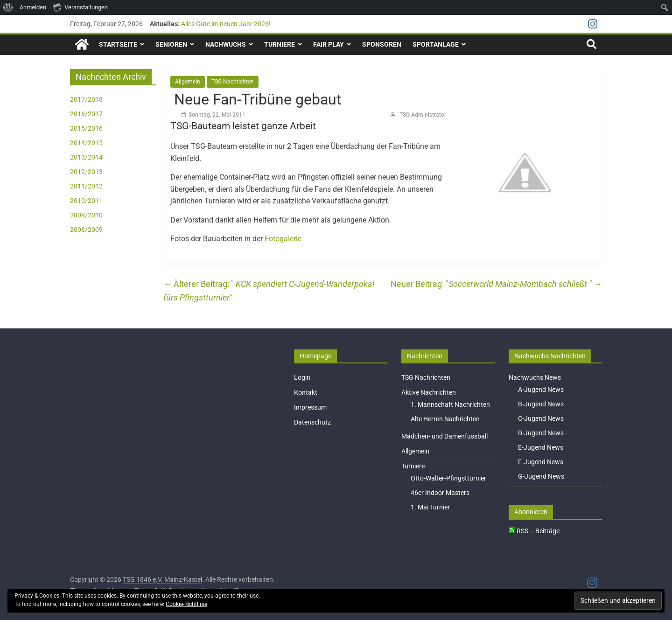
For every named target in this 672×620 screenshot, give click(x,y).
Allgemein (188, 82)
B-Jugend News (541, 404)
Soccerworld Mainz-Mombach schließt (525, 284)
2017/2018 (86, 99)
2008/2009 (86, 230)
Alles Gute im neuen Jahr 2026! (226, 24)
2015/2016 (86, 128)
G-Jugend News (541, 476)
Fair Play (329, 44)
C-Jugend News (541, 418)
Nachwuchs (226, 44)
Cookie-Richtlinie (186, 604)
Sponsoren (382, 44)
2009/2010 (86, 215)
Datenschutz (312, 422)
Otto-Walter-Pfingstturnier (448, 478)
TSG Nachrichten (233, 82)
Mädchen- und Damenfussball (444, 436)
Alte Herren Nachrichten (445, 419)
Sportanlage (436, 44)
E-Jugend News (541, 447)
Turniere (280, 44)
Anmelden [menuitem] (33, 7)
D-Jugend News (541, 433)
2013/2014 (86, 157)
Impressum (310, 407)
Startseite (118, 44)
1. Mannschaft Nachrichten (450, 404)
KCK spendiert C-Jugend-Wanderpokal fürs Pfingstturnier (269, 291)
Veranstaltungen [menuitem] (80, 7)
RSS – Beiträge (534, 531)
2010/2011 (86, 201)
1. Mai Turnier (430, 507)
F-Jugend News (541, 462)
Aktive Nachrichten (429, 392)
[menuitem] (8, 7)
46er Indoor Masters (440, 493)
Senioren (171, 44)
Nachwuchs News (535, 377)
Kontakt (306, 392)
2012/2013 (86, 172)
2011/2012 (86, 186)
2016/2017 (86, 114)
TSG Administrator (423, 115)
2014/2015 (86, 143)
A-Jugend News (541, 390)
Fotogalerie (283, 239)
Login (302, 377)
